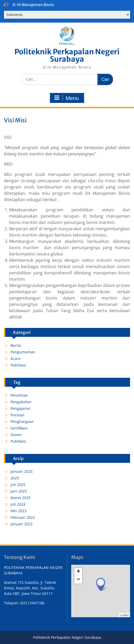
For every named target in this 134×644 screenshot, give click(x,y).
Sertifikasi (19, 428)
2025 (15, 478)
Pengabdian (21, 402)
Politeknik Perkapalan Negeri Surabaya (67, 55)
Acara (16, 358)
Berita (16, 345)
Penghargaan (22, 422)
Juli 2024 (18, 504)
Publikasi (18, 365)
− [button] (78, 580)
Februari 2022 (23, 517)
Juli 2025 (18, 485)
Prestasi (17, 415)
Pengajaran (20, 408)
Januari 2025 (22, 471)
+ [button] (78, 572)
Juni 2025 (19, 491)
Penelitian (19, 395)
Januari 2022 (22, 524)
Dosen (16, 435)
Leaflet (124, 615)
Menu (66, 98)
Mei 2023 (19, 511)
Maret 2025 (20, 498)
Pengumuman (23, 352)
